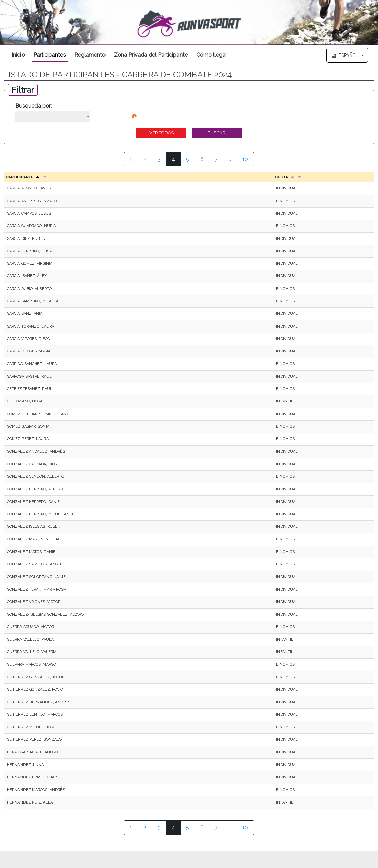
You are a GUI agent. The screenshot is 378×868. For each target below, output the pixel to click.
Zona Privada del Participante (151, 55)
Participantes (50, 55)
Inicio (18, 55)
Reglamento (90, 55)
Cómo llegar (212, 55)
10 (245, 159)
